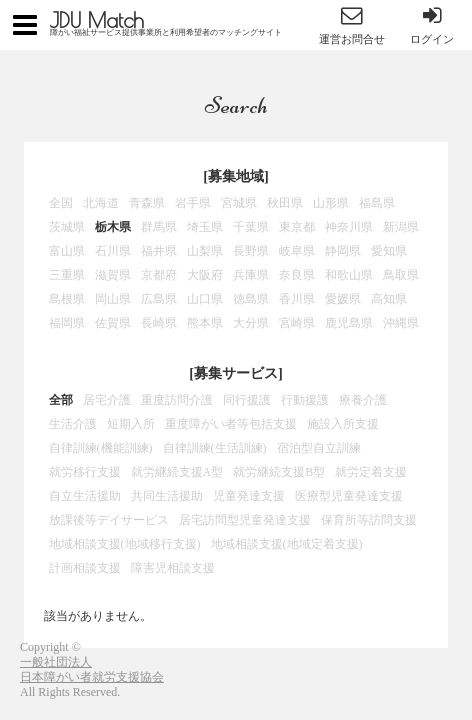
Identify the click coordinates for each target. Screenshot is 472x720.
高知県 (389, 299)
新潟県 (401, 227)
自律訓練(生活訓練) (215, 448)
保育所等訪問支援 (369, 520)
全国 (61, 203)
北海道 (101, 203)
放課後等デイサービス (109, 520)
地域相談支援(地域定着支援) (287, 544)
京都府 (159, 275)
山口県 (205, 299)
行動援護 (305, 400)
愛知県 (389, 251)
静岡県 (343, 251)
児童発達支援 (249, 496)
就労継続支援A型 (177, 472)
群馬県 (159, 227)
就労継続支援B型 (279, 472)
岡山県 (113, 299)
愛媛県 (343, 299)
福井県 (159, 251)
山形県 (331, 203)
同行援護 (247, 400)
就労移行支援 (85, 472)
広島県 (159, 299)
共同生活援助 (167, 496)
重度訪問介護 (177, 400)
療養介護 (363, 400)
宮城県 (239, 203)
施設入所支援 (343, 424)
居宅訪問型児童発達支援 (245, 520)
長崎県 (159, 323)
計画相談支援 (85, 568)
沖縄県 (401, 323)
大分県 (251, 323)
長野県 (251, 251)
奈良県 (297, 275)
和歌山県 (349, 275)
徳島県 (251, 299)
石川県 (113, 251)
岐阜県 (297, 251)
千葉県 (251, 227)
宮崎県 (297, 323)
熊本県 (205, 323)
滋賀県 (113, 275)
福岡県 (67, 323)
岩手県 (193, 203)
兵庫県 (251, 275)
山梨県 (205, 251)
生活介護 (73, 424)
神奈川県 (349, 227)
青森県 (147, 203)
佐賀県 (113, 323)
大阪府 (205, 275)
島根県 (67, 299)
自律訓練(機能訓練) (101, 448)
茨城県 (67, 227)
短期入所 (131, 424)
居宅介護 (107, 400)
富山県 (67, 251)
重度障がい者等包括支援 (231, 424)
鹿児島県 (349, 323)
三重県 (67, 275)
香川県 (297, 299)
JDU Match (97, 20)
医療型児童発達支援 (349, 496)
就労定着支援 (371, 472)
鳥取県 (401, 275)
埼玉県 (205, 227)
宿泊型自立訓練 (319, 448)
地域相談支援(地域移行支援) (125, 544)
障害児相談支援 (173, 568)
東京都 (297, 227)
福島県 (377, 203)
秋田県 (285, 203)
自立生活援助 (85, 496)
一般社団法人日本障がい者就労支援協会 (92, 669)
